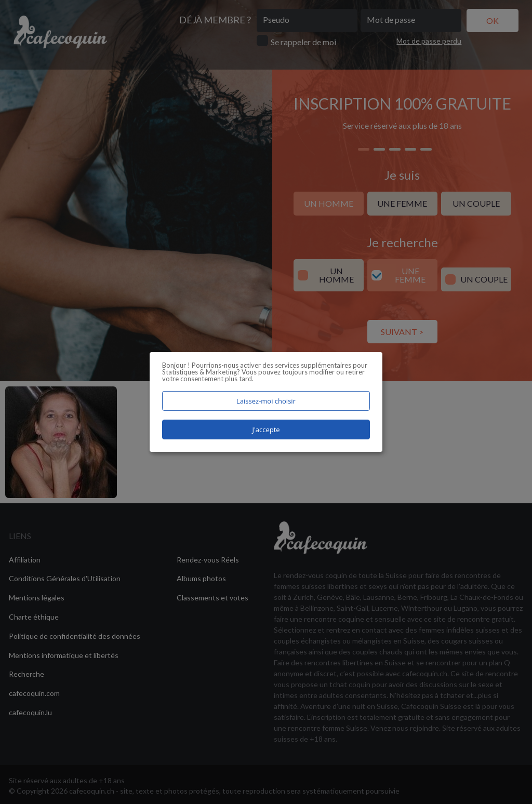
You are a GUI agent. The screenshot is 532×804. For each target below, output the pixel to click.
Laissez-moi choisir (266, 401)
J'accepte (266, 430)
